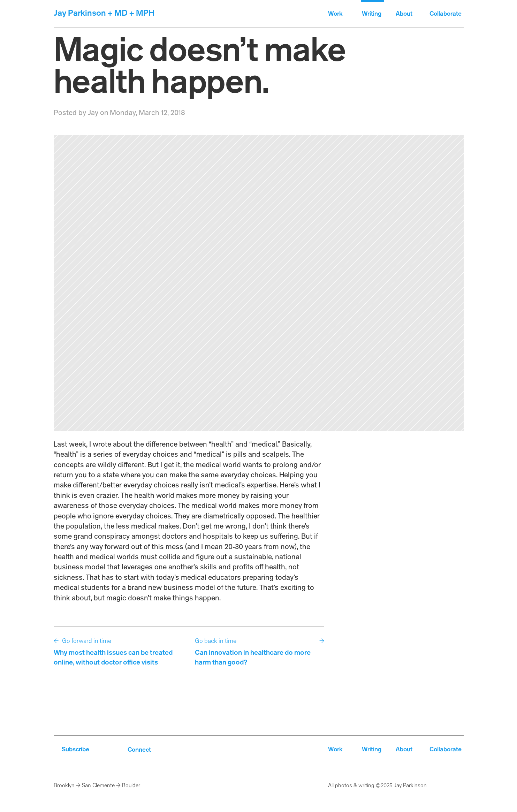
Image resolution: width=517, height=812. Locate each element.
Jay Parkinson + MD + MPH (104, 13)
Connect (139, 750)
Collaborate (446, 14)
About (404, 14)
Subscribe (75, 750)
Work (335, 14)
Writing (372, 14)
